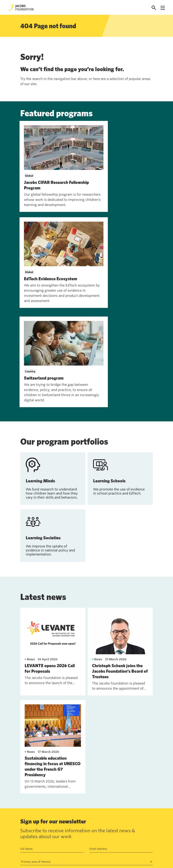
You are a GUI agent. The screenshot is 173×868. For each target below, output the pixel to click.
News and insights (50, 841)
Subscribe (30, 782)
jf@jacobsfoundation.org (116, 832)
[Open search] (154, 8)
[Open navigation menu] (163, 8)
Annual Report (75, 824)
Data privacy (74, 832)
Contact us (45, 824)
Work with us (47, 832)
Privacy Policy (103, 770)
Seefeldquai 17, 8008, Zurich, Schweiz (125, 823)
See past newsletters (33, 800)
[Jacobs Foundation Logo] (21, 8)
